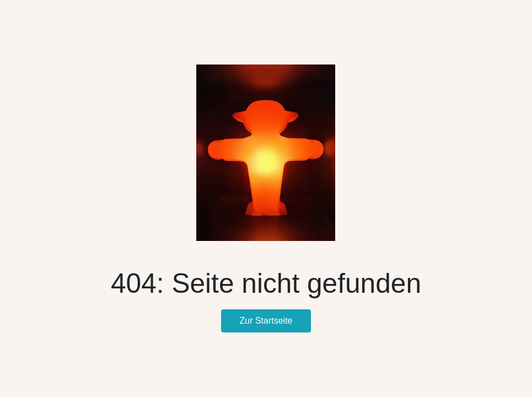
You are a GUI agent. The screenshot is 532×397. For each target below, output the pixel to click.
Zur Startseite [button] (266, 321)
